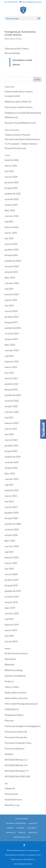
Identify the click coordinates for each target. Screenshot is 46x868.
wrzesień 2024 (12, 266)
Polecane (9, 720)
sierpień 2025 (11, 205)
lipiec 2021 (10, 473)
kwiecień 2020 (12, 557)
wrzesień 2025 (12, 199)
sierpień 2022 (11, 406)
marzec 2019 (11, 630)
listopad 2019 (11, 585)
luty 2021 (9, 501)
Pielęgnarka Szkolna (14, 715)
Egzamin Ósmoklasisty (15, 676)
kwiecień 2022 (12, 423)
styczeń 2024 (11, 311)
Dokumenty (32, 828)
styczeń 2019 (11, 641)
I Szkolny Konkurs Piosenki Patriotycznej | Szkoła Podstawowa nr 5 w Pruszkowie (23, 139)
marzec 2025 (11, 233)
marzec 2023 (11, 367)
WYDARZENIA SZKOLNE (17, 776)
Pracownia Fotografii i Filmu (18, 743)
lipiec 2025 (10, 210)
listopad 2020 (11, 518)
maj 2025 (9, 222)
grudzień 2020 (12, 513)
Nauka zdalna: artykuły (13, 39)
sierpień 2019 (11, 602)
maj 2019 (9, 619)
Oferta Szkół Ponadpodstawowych (21, 704)
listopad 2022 (11, 389)
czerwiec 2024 (12, 283)
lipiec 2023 (10, 345)
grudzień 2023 (12, 317)
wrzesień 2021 (12, 462)
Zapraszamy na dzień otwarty (19, 107)
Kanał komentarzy (13, 799)
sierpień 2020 (11, 535)
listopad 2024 (11, 255)
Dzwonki (10, 828)
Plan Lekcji (33, 823)
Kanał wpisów (11, 794)
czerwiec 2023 (12, 350)
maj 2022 (9, 417)
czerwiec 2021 (12, 479)
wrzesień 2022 (12, 401)
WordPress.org (12, 805)
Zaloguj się (10, 788)
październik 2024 (13, 261)
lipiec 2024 (10, 278)
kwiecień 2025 (12, 227)
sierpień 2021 (11, 468)
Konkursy (9, 681)
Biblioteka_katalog (13, 670)
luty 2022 (9, 434)
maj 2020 (9, 552)
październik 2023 (13, 328)
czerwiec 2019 (12, 613)
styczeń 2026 (11, 177)
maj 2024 (9, 289)
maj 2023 (9, 356)
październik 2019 (13, 591)
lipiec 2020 (10, 541)
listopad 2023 (11, 322)
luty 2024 (9, 306)
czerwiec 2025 (12, 216)
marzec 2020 (11, 563)
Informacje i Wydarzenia (16, 823)
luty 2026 (9, 171)
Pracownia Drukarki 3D (16, 732)
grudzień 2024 (12, 250)
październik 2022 (13, 395)
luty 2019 (9, 636)
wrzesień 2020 (12, 529)
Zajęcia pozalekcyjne (22, 837)
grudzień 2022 (12, 384)
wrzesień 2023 (12, 333)
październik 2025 (13, 194)
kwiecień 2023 (12, 361)
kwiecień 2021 (12, 490)
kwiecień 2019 (12, 625)
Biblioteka (10, 664)
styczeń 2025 (11, 244)
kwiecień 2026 (12, 160)
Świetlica (9, 754)
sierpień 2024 (11, 272)
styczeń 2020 (11, 574)
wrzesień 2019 (12, 597)
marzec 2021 (11, 496)
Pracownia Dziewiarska (16, 737)
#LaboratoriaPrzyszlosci (16, 653)
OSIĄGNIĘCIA (12, 709)
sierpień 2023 (11, 339)
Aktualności (10, 659)
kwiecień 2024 (12, 294)
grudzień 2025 (12, 182)
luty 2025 (9, 238)
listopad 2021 (11, 451)
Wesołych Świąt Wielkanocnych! (20, 123)
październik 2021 (13, 457)
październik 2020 (13, 524)
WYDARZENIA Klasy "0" (17, 771)
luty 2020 (9, 569)
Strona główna (22, 819)
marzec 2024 (11, 300)
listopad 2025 (11, 188)
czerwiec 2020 (12, 546)
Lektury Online (12, 687)
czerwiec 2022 (12, 412)
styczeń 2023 (11, 378)
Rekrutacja (11, 832)
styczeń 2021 (11, 507)
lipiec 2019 (10, 608)
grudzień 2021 (12, 445)
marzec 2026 (11, 166)
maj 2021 (9, 485)
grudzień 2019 (12, 580)
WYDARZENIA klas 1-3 (16, 760)
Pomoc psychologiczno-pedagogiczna (23, 726)
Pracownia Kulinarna (15, 748)
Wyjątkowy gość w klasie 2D (18, 102)
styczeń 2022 (11, 440)
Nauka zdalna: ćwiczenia (16, 698)
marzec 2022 (11, 429)
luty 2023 (9, 373)
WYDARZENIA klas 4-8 (16, 765)
